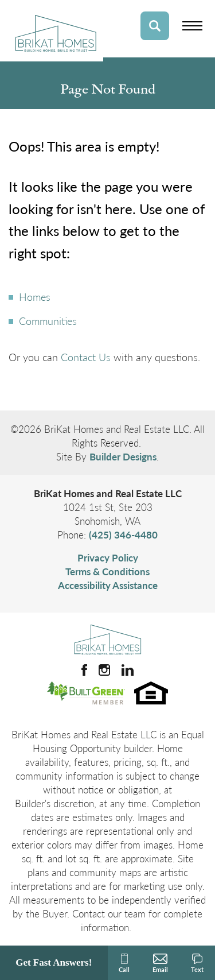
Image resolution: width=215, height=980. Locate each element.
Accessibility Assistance (108, 585)
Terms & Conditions (107, 571)
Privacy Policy (108, 557)
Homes (35, 297)
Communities (48, 321)
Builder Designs (123, 456)
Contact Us (86, 357)
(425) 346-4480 (123, 534)
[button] (155, 26)
